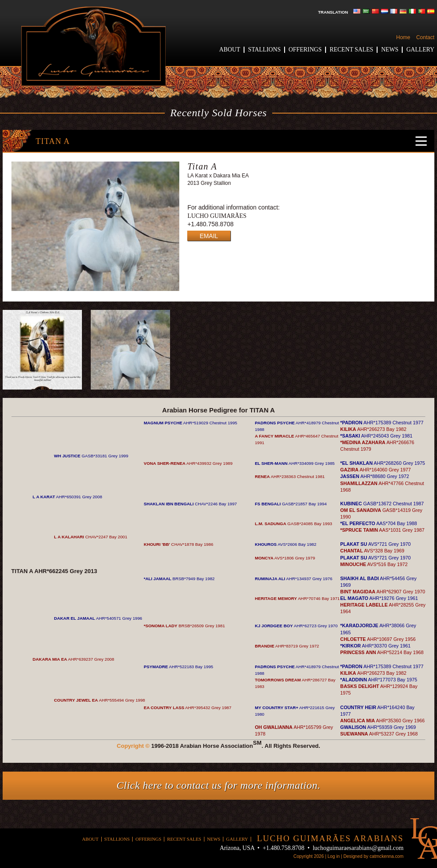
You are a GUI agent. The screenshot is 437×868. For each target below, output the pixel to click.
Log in (333, 856)
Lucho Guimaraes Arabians (93, 46)
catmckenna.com (387, 856)
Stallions (264, 50)
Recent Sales (351, 50)
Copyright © (133, 746)
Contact (425, 37)
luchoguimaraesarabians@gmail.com (358, 848)
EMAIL (209, 236)
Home (403, 37)
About (230, 50)
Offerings (305, 50)
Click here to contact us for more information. (219, 785)
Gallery (420, 50)
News (390, 50)
